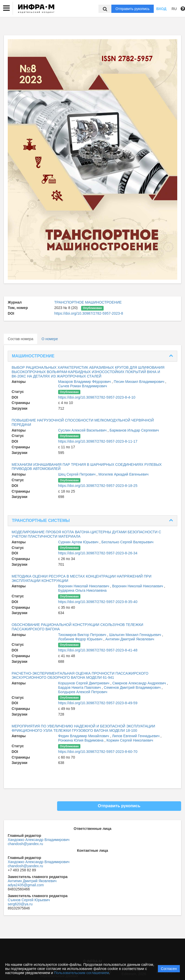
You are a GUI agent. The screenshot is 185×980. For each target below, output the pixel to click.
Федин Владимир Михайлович (84, 736)
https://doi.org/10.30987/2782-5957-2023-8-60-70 (98, 752)
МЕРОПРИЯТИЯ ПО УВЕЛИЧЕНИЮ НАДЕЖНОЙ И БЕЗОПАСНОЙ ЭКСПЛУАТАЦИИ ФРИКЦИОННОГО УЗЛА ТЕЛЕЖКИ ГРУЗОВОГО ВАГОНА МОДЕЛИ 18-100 (83, 728)
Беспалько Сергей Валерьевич (128, 542)
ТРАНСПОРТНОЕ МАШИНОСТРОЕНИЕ (88, 302)
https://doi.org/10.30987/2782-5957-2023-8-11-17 (98, 441)
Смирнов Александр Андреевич (140, 683)
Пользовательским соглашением (82, 973)
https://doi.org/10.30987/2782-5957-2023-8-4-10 (97, 397)
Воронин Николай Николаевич (84, 586)
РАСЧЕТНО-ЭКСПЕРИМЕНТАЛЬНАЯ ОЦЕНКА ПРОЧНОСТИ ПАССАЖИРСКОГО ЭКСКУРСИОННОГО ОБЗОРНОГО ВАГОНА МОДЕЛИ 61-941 (80, 676)
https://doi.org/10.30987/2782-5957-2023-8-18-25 (98, 486)
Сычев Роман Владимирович (83, 386)
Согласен (169, 969)
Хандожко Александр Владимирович (39, 840)
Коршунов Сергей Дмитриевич (84, 683)
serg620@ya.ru (20, 904)
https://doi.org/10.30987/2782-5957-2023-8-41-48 (98, 650)
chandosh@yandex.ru (25, 844)
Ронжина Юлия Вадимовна (81, 740)
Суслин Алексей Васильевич (83, 430)
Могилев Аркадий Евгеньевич (124, 474)
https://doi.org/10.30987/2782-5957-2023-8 (89, 313)
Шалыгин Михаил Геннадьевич (136, 635)
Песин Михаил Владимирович (139, 382)
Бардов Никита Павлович (80, 687)
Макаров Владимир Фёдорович (85, 382)
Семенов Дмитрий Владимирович (133, 687)
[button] (6, 8)
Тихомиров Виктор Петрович (83, 635)
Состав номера (21, 339)
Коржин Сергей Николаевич (130, 740)
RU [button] (174, 9)
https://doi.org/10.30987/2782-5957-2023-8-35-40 (98, 602)
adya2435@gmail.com (26, 885)
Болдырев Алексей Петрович (83, 692)
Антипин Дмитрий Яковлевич (130, 639)
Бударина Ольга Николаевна (82, 590)
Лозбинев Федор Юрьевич (81, 639)
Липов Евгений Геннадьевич (136, 736)
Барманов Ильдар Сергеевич (134, 430)
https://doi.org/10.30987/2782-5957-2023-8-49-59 (98, 703)
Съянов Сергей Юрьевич (29, 900)
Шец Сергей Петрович (77, 474)
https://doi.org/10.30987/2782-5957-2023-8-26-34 (98, 553)
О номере (50, 339)
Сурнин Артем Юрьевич (79, 542)
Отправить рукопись (133, 9)
